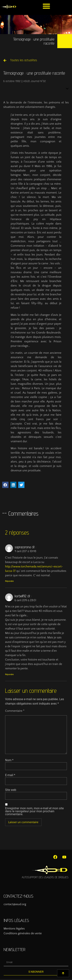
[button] (46, 6)
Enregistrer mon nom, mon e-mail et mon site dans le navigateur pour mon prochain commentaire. (34, 811)
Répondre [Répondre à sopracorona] (9, 581)
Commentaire (15, 711)
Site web (11, 790)
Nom (9, 760)
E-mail (10, 775)
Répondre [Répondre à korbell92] (9, 674)
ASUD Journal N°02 (35, 81)
